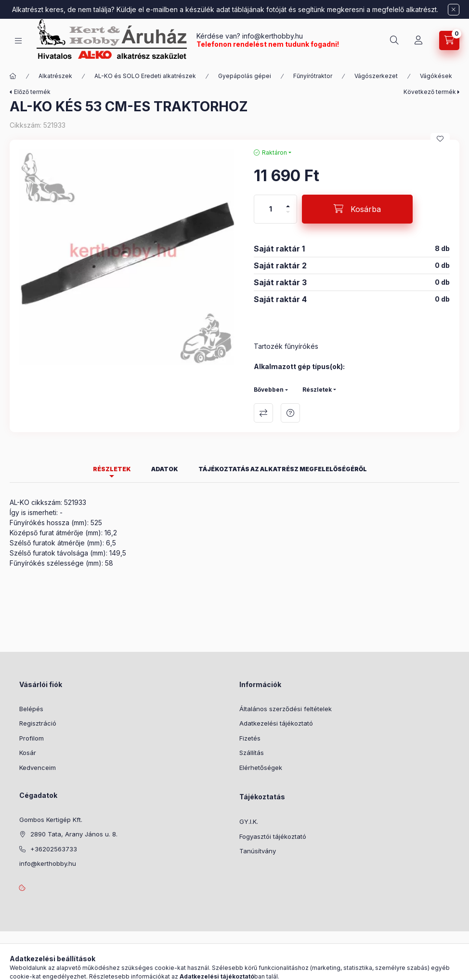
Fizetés (250, 738)
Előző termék (32, 92)
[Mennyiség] (271, 209)
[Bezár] (454, 10)
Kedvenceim (38, 768)
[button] (127, 257)
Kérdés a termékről (290, 413)
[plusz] (288, 202)
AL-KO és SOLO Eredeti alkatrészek (145, 76)
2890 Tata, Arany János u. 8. (74, 834)
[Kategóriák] (18, 41)
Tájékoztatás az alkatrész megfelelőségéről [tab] (283, 469)
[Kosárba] (357, 209)
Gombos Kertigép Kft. (51, 820)
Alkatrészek (55, 76)
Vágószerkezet (376, 76)
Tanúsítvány (258, 851)
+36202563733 (54, 849)
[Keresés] (394, 40)
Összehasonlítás (263, 413)
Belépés (31, 709)
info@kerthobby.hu (272, 36)
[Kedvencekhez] (440, 139)
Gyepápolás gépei (245, 76)
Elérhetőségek (261, 768)
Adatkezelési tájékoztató (276, 723)
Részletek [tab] (112, 469)
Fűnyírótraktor (313, 76)
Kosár (28, 753)
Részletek (317, 390)
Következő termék (430, 92)
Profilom (32, 738)
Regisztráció (38, 723)
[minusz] (288, 216)
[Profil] (418, 40)
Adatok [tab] (165, 469)
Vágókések (436, 76)
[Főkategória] (13, 76)
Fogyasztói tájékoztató (273, 836)
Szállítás (252, 753)
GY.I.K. (249, 821)
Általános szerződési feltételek (286, 709)
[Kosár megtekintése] (449, 40)
